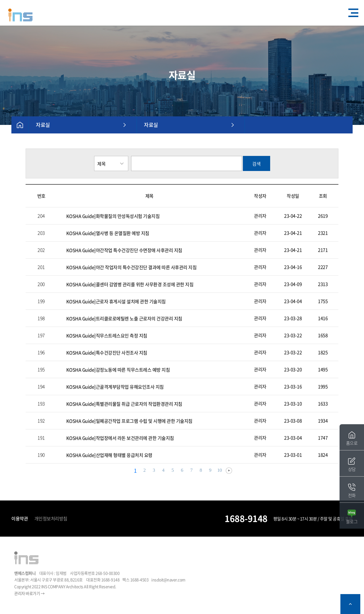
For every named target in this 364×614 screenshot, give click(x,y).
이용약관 (20, 518)
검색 (257, 164)
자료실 (43, 125)
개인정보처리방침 (51, 518)
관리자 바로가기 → (29, 593)
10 (220, 470)
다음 (229, 471)
